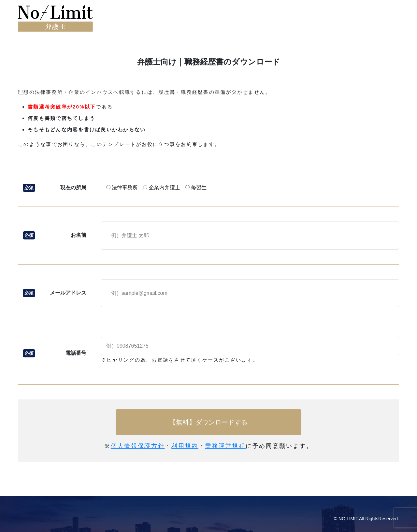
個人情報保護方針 (138, 446)
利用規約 (185, 446)
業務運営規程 (225, 446)
